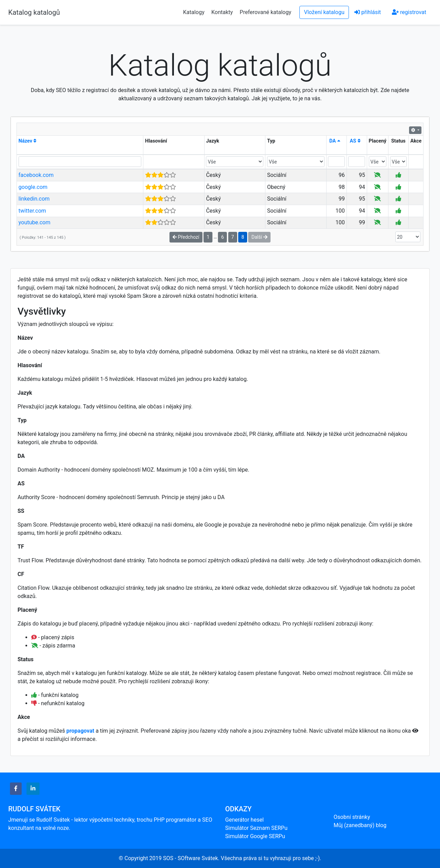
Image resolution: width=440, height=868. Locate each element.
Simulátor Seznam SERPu (256, 828)
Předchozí (186, 237)
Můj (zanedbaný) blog (360, 825)
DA (335, 141)
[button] (16, 789)
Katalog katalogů (34, 12)
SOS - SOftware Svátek (190, 858)
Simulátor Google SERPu (255, 836)
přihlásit (368, 12)
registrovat (409, 12)
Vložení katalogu (324, 12)
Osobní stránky (352, 817)
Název (28, 141)
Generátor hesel (244, 820)
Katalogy (194, 12)
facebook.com (36, 175)
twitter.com (32, 211)
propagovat (80, 731)
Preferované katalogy (265, 12)
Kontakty (223, 12)
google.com (33, 187)
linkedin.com (34, 199)
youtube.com (35, 222)
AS (355, 141)
